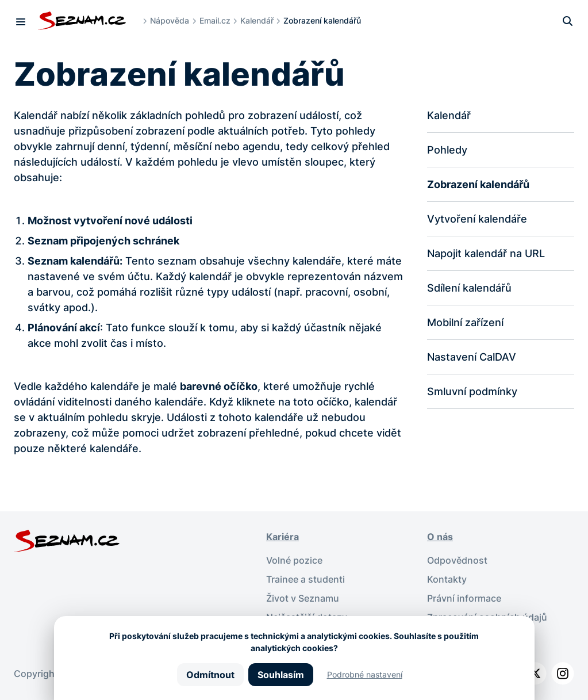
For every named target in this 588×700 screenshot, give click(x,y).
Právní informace (464, 596)
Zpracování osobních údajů (487, 615)
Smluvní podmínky (472, 391)
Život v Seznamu (303, 596)
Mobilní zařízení (465, 322)
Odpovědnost (457, 560)
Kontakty (447, 578)
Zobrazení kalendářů (478, 184)
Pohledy (447, 150)
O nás (440, 537)
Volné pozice (294, 560)
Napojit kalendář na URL (486, 253)
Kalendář (257, 20)
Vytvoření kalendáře (477, 219)
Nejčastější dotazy (307, 615)
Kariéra (283, 537)
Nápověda (170, 20)
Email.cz (215, 20)
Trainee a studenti (305, 578)
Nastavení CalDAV (472, 357)
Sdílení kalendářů (469, 288)
